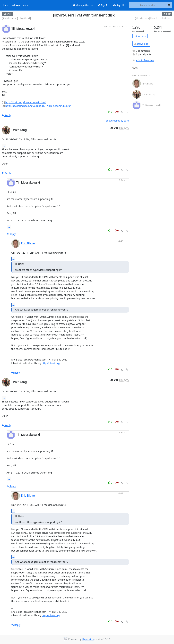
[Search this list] (148, 5)
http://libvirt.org (51, 363)
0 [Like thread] (111, 112)
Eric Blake (28, 243)
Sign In (103, 5)
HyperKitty (88, 639)
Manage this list (83, 5)
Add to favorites (143, 60)
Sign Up (119, 5)
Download (141, 44)
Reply (6, 115)
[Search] (169, 5)
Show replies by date (117, 121)
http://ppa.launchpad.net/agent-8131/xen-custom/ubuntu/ (38, 106)
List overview (140, 36)
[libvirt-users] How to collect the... (154, 18)
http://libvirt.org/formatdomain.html (26, 102)
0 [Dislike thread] (117, 112)
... (4, 145)
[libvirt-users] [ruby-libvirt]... (17, 18)
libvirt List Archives (15, 5)
